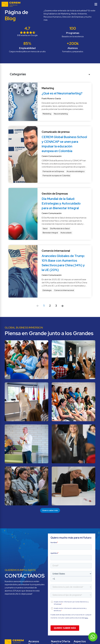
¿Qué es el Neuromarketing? (62, 93)
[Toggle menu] (96, 4)
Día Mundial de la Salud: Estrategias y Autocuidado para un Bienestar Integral (61, 203)
